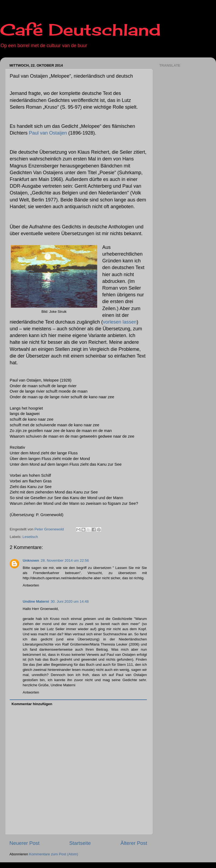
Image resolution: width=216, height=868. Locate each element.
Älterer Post (134, 843)
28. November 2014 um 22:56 (65, 560)
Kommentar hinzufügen (32, 704)
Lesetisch (30, 537)
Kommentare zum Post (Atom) (54, 854)
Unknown (31, 560)
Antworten (31, 585)
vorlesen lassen (120, 322)
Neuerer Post (24, 843)
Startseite (80, 843)
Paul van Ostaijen (49, 133)
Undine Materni (36, 601)
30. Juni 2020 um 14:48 (70, 601)
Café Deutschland (80, 30)
